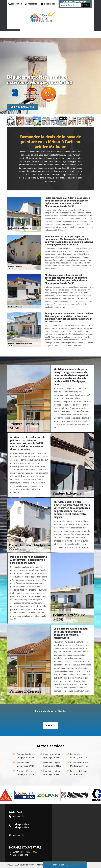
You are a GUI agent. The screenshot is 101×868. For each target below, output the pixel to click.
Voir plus (50, 726)
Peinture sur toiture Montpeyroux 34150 (52, 756)
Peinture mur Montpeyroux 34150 (79, 756)
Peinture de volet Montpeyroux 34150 (26, 756)
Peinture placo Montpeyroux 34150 (26, 764)
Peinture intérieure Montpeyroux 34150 (26, 773)
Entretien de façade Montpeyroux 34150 (79, 773)
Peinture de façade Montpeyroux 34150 (52, 764)
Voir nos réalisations (23, 107)
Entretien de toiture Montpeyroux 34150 (52, 773)
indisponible (15, 4)
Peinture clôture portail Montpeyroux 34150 (80, 764)
